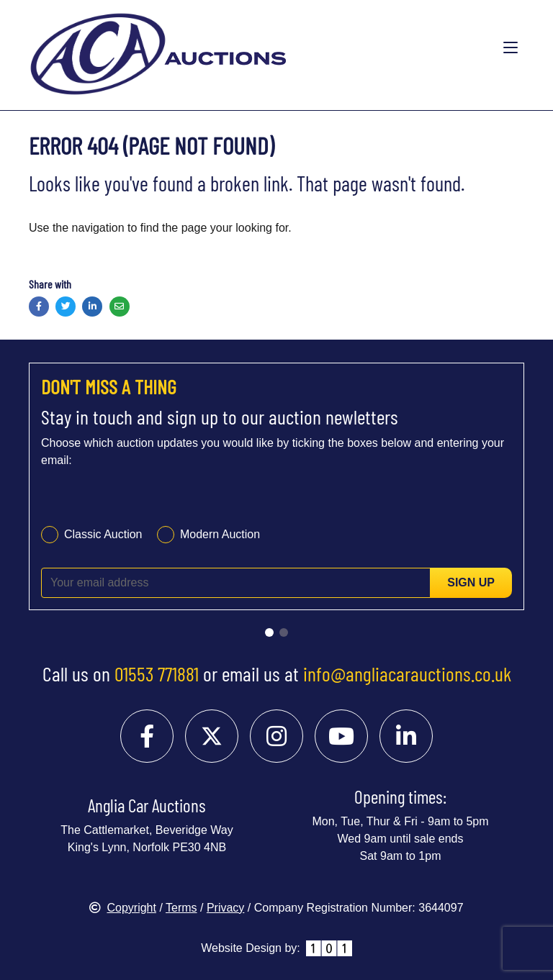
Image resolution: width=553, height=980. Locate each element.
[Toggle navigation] (511, 48)
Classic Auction (103, 534)
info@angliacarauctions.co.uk (407, 673)
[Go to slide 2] (284, 632)
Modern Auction (220, 534)
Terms (181, 908)
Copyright (122, 908)
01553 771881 (157, 673)
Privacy (225, 908)
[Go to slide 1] (269, 632)
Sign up (471, 582)
